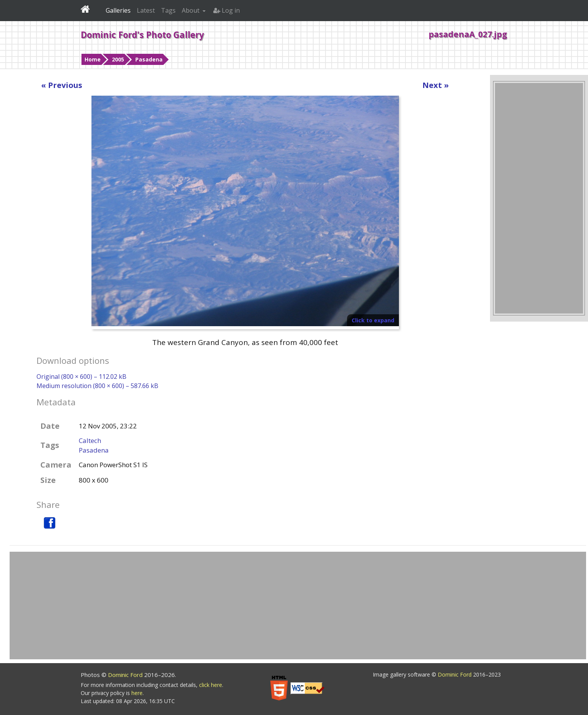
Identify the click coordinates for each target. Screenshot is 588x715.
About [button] (191, 10)
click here (211, 685)
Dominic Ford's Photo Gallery (142, 35)
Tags (168, 10)
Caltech (90, 440)
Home (93, 59)
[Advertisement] (539, 198)
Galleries (118, 10)
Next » (436, 85)
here (137, 693)
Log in (227, 10)
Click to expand (373, 320)
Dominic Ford (126, 675)
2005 (118, 59)
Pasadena (149, 59)
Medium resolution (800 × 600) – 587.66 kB (97, 386)
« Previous (62, 85)
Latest (146, 10)
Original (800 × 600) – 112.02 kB (81, 377)
